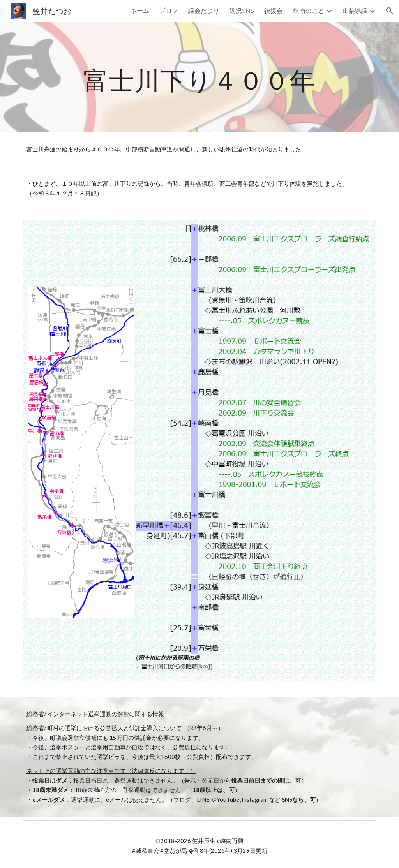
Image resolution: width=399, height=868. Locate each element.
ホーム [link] (140, 10)
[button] (390, 11)
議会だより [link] (204, 10)
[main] (199, 77)
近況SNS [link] (242, 10)
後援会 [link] (274, 10)
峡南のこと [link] (309, 10)
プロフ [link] (169, 10)
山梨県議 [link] (355, 10)
